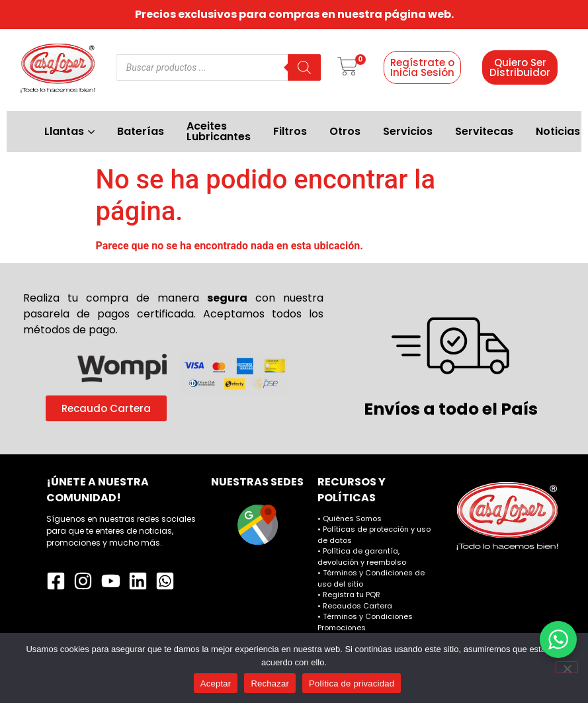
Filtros (290, 131)
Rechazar (270, 683)
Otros (345, 131)
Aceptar (216, 683)
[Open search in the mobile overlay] (218, 67)
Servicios (408, 131)
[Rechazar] (567, 667)
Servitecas (484, 131)
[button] (348, 67)
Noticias (558, 131)
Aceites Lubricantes (219, 131)
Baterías (141, 131)
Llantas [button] (69, 131)
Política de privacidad (352, 683)
